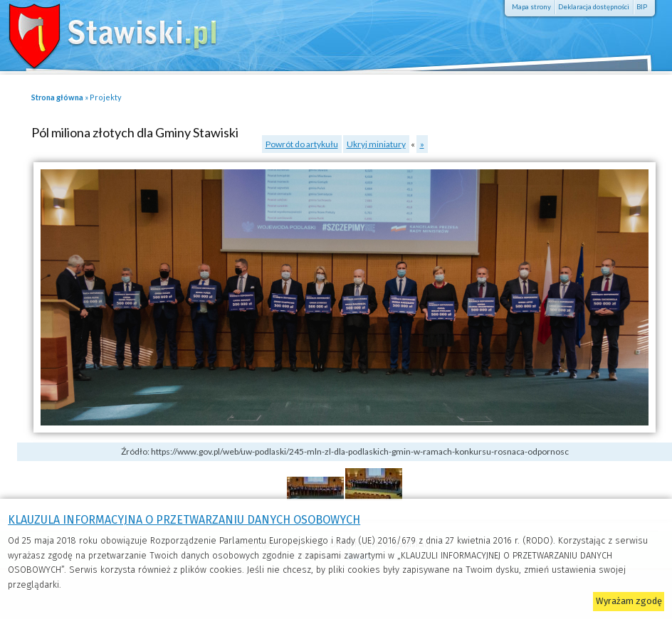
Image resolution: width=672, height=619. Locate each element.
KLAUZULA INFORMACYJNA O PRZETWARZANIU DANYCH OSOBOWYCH (184, 520)
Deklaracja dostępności (594, 7)
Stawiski (103, 32)
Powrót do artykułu (302, 144)
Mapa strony (531, 7)
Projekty (106, 97)
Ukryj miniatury (376, 144)
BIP (642, 7)
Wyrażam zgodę (629, 601)
